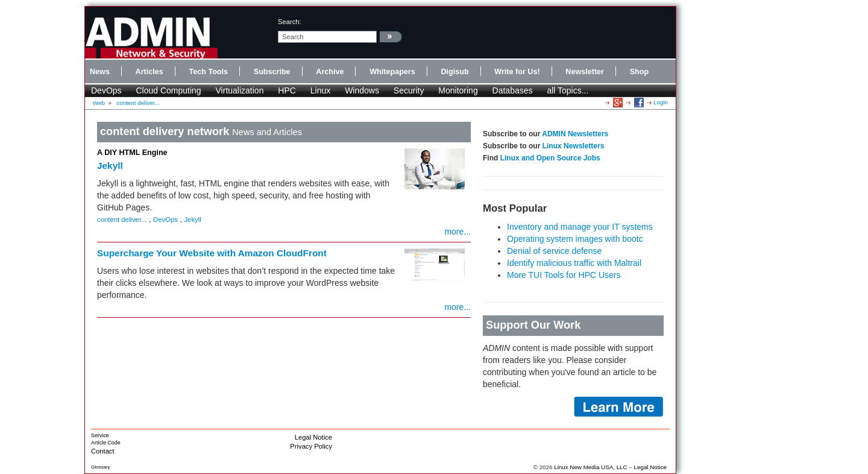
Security (409, 90)
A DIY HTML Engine (132, 153)
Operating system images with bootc (575, 239)
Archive (330, 72)
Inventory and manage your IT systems (580, 227)
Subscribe (272, 72)
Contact (103, 451)
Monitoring (458, 90)
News (100, 72)
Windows (362, 90)
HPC (287, 90)
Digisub (454, 72)
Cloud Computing (168, 90)
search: (290, 22)
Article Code (106, 443)
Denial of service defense (554, 251)
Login (661, 102)
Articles (149, 72)
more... (458, 232)
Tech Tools (208, 72)
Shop (639, 72)
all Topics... (568, 90)
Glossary (101, 467)
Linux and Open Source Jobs (550, 158)
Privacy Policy (311, 446)
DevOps (106, 90)
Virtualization (240, 90)
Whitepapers (392, 72)
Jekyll (110, 166)
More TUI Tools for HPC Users (564, 275)
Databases (513, 90)
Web (99, 103)
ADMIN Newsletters (575, 134)
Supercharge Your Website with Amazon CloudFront (212, 253)
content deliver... (138, 103)
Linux (320, 90)
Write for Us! (517, 72)
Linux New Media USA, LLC (590, 467)
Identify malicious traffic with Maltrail (574, 263)
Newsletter (585, 72)
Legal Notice (313, 437)
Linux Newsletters (574, 146)
